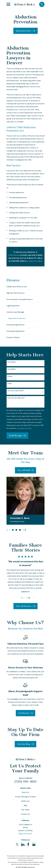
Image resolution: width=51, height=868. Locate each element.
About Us (25, 793)
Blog (25, 806)
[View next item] (24, 531)
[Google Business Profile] (34, 846)
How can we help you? (16, 399)
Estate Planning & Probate (25, 798)
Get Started (25, 714)
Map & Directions (25, 835)
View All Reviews (25, 607)
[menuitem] (25, 287)
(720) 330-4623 (25, 783)
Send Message (17, 437)
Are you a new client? (16, 392)
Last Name (12, 370)
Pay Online (25, 811)
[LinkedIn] (23, 846)
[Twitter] (17, 846)
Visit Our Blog (25, 745)
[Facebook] (28, 846)
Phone (10, 377)
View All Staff (25, 471)
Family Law (25, 802)
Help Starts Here (25, 31)
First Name (12, 363)
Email (9, 385)
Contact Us (25, 815)
